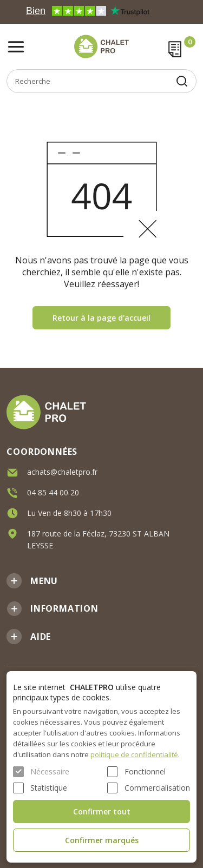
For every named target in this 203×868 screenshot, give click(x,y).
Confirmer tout (102, 811)
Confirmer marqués (102, 840)
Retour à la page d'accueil (101, 318)
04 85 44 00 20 (53, 492)
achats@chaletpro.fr (62, 471)
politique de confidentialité (134, 754)
